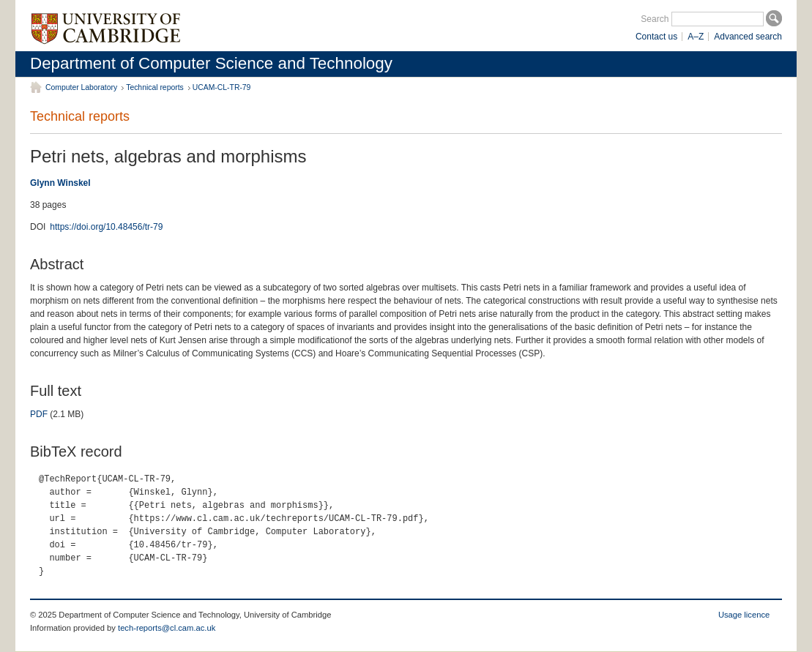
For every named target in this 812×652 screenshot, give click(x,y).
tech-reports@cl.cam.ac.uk (167, 628)
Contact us (656, 37)
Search (655, 19)
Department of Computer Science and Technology (211, 63)
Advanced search (748, 37)
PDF (39, 414)
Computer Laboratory (81, 87)
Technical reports (155, 87)
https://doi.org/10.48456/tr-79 (106, 227)
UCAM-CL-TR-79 (222, 87)
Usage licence (744, 615)
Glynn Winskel (60, 183)
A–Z (696, 37)
